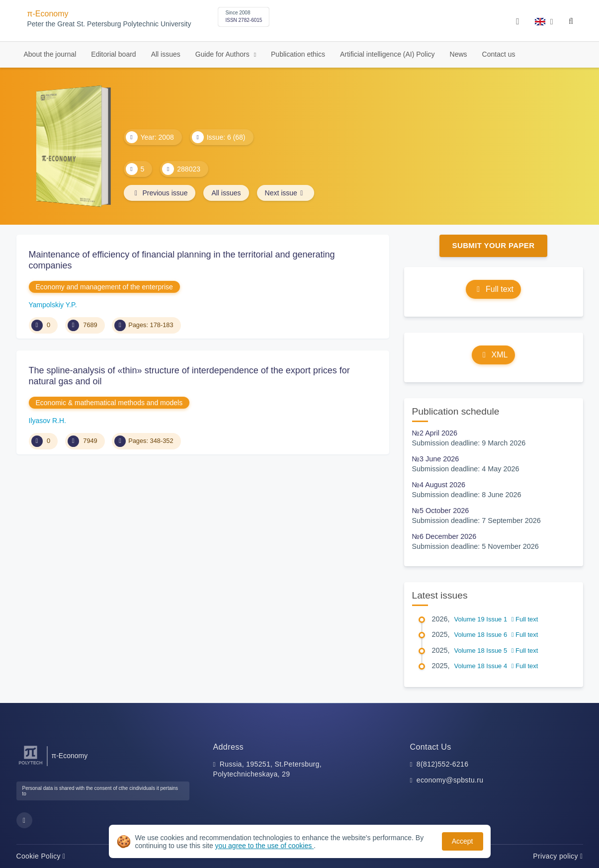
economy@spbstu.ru (450, 780)
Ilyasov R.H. (47, 421)
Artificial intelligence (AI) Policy (387, 54)
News (459, 54)
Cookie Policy (41, 856)
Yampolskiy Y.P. (53, 305)
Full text (493, 289)
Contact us (499, 54)
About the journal (50, 54)
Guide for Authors (223, 54)
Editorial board (113, 54)
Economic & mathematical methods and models (109, 403)
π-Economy (48, 14)
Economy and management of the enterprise (104, 287)
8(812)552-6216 (443, 764)
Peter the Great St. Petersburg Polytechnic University (109, 24)
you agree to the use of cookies (264, 846)
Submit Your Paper (494, 245)
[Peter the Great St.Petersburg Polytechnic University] (31, 765)
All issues (166, 54)
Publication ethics (298, 54)
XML (494, 355)
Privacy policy (558, 856)
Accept (463, 841)
